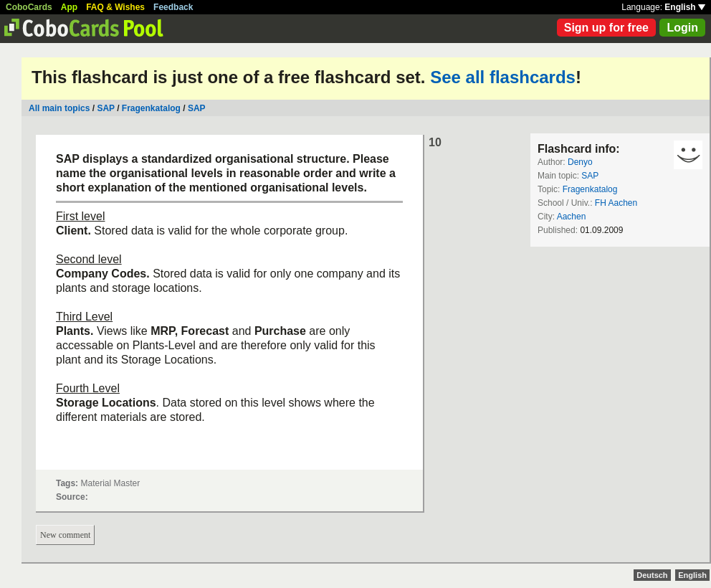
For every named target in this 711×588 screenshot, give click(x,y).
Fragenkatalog (151, 108)
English (685, 7)
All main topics (59, 108)
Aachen (572, 217)
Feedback (173, 7)
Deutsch (652, 575)
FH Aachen (616, 203)
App (69, 7)
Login (682, 28)
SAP (105, 108)
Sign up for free (606, 28)
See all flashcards (503, 77)
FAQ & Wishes (115, 7)
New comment (65, 535)
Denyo (580, 162)
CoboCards (29, 7)
